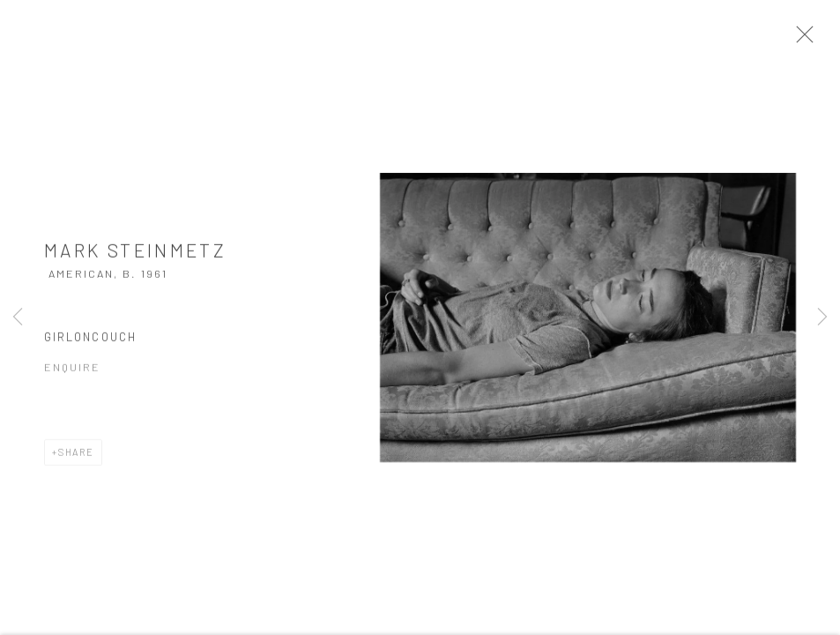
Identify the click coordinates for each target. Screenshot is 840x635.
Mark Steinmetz (135, 255)
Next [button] (822, 317)
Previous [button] (18, 317)
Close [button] (810, 40)
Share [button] (76, 457)
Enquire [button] (72, 372)
